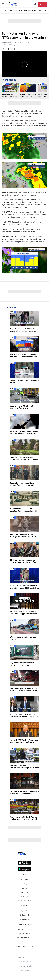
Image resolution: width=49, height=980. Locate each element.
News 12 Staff (7, 42)
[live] (43, 4)
